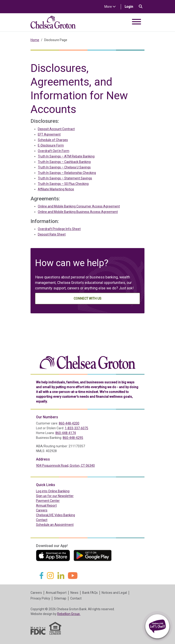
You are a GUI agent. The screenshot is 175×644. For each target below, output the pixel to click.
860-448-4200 (69, 423)
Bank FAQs (90, 593)
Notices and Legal (114, 593)
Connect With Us (87, 298)
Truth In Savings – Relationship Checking (67, 173)
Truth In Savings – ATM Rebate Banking (66, 156)
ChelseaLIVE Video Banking (55, 515)
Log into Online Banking (62, 491)
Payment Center (58, 500)
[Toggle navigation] (136, 22)
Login (131, 6)
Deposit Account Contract (56, 129)
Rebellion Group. (69, 614)
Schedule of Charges (53, 140)
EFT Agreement (49, 134)
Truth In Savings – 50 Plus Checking (63, 184)
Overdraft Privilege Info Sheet (59, 229)
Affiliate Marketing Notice (56, 189)
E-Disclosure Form (51, 145)
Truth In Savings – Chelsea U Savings (64, 167)
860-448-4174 (66, 433)
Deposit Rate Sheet (52, 234)
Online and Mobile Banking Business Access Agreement (78, 212)
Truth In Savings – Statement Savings (65, 178)
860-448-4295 (73, 438)
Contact (42, 520)
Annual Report (46, 505)
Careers (42, 510)
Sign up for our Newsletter (55, 496)
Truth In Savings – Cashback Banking (64, 162)
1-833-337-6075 (76, 428)
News (74, 593)
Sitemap (60, 598)
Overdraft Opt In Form (54, 151)
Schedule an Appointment (55, 525)
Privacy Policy (40, 598)
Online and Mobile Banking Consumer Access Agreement (79, 206)
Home (35, 40)
